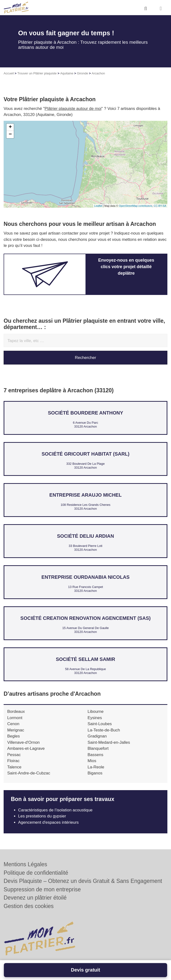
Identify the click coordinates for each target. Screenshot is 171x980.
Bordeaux (16, 712)
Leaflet (98, 206)
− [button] (10, 135)
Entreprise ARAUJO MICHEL (85, 495)
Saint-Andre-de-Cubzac (29, 773)
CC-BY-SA (160, 206)
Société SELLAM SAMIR (85, 659)
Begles (14, 736)
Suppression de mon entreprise (42, 889)
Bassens (96, 755)
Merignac (16, 730)
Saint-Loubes (100, 724)
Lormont (15, 718)
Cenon (13, 724)
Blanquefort (98, 748)
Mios (92, 761)
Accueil (9, 73)
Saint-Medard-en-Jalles (109, 742)
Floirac (13, 761)
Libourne (96, 712)
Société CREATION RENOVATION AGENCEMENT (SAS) (85, 618)
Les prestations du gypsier (42, 816)
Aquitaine (67, 73)
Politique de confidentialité (36, 873)
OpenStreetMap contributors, (136, 206)
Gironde (82, 73)
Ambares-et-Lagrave (26, 748)
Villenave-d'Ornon (23, 742)
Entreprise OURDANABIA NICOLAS (86, 577)
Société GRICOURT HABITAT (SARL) (85, 454)
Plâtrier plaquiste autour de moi (73, 109)
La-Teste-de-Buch (104, 730)
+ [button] (10, 127)
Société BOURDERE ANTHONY (85, 413)
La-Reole (96, 767)
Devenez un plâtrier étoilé (35, 898)
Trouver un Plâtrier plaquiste (37, 73)
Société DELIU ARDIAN (85, 536)
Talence (14, 767)
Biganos (95, 773)
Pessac (14, 755)
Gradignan (97, 736)
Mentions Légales (25, 864)
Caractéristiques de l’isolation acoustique (55, 810)
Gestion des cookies (29, 906)
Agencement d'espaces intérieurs (49, 822)
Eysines (95, 718)
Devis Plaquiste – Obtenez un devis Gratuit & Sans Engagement (83, 881)
